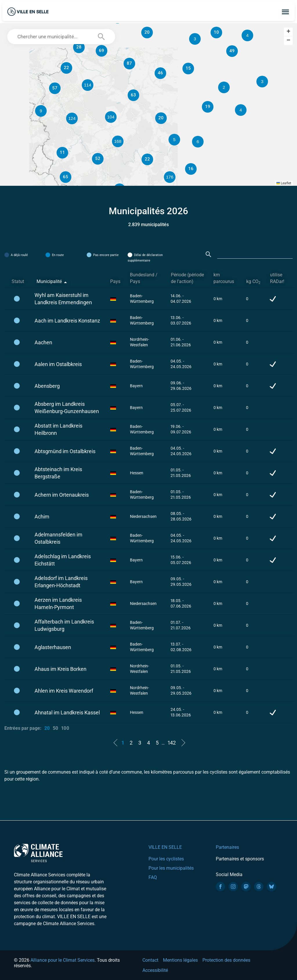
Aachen (43, 342)
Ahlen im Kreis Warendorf (64, 691)
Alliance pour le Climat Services (63, 960)
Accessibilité (155, 970)
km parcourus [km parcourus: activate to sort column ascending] (224, 278)
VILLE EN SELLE (165, 847)
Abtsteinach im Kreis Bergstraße (58, 473)
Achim (42, 517)
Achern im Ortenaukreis (62, 495)
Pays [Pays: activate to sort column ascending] (115, 281)
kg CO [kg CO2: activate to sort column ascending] (253, 282)
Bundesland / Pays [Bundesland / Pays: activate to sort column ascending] (144, 278)
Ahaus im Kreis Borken (60, 669)
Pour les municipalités (171, 868)
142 (172, 743)
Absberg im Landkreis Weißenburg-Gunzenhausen (67, 408)
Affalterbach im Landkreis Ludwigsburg (64, 625)
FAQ (153, 877)
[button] (224, 87)
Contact (150, 960)
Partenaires (227, 847)
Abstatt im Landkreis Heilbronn (58, 429)
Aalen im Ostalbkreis (58, 364)
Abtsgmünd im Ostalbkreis (65, 451)
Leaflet (284, 183)
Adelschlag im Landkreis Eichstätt (63, 560)
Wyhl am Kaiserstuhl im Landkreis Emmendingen (63, 299)
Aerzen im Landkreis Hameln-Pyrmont (58, 604)
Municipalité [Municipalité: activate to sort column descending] (49, 281)
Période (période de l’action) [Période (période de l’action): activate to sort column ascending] (187, 278)
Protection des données (226, 960)
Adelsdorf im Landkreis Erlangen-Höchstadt (61, 582)
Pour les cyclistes (166, 859)
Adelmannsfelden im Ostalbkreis (58, 538)
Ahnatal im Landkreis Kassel (67, 713)
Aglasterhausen (53, 647)
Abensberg (47, 386)
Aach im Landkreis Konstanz (67, 321)
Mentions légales (180, 960)
